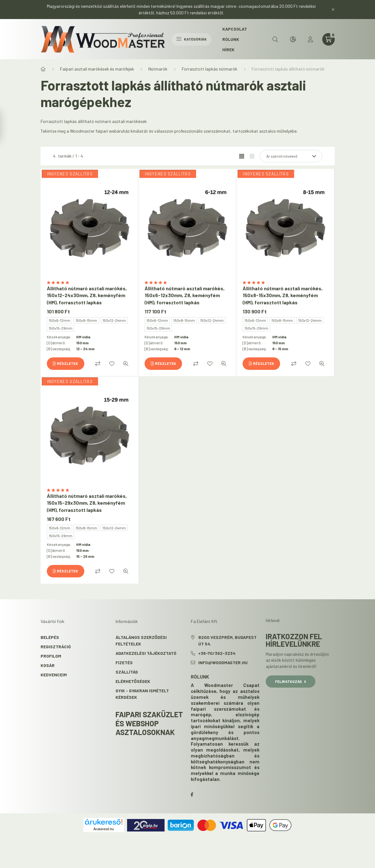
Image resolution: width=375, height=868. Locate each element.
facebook (192, 795)
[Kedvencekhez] (112, 364)
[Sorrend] (291, 156)
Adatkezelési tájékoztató (146, 653)
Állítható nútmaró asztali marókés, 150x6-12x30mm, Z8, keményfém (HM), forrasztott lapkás (185, 295)
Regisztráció (56, 647)
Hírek (228, 49)
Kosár (48, 665)
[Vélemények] (90, 283)
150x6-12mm (59, 320)
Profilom (51, 656)
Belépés (50, 637)
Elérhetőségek (133, 681)
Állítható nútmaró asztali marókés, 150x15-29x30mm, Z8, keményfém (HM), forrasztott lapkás (87, 503)
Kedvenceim (54, 675)
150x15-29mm (61, 328)
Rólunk (231, 39)
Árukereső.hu (104, 829)
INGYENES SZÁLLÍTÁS (70, 174)
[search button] (275, 39)
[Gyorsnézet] (126, 364)
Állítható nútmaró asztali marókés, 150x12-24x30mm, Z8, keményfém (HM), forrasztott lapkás (87, 295)
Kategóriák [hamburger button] (192, 39)
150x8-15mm (86, 320)
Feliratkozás (291, 681)
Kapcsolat (235, 29)
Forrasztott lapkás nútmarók (210, 69)
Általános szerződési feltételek (141, 640)
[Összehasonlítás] (98, 364)
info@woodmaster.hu (223, 662)
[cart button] (328, 39)
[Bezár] (333, 9)
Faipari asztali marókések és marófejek (97, 69)
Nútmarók (158, 69)
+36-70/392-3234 (217, 653)
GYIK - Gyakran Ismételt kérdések (142, 694)
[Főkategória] (43, 69)
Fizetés (124, 662)
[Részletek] (66, 364)
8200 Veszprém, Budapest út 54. (227, 640)
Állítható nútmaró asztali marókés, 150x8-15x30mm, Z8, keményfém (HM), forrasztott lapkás (283, 295)
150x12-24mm (114, 320)
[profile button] (310, 39)
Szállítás (127, 672)
